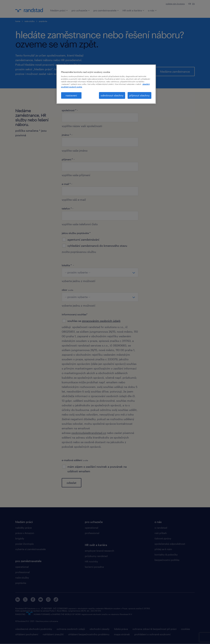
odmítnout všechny (112, 95)
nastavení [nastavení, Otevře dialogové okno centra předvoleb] (71, 95)
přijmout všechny (139, 95)
